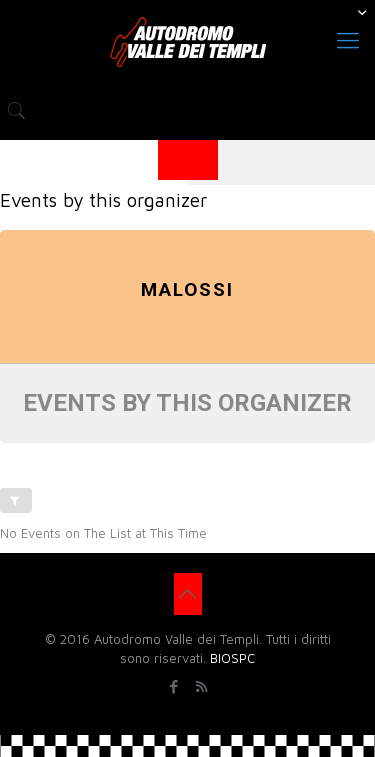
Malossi (187, 289)
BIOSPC (232, 658)
